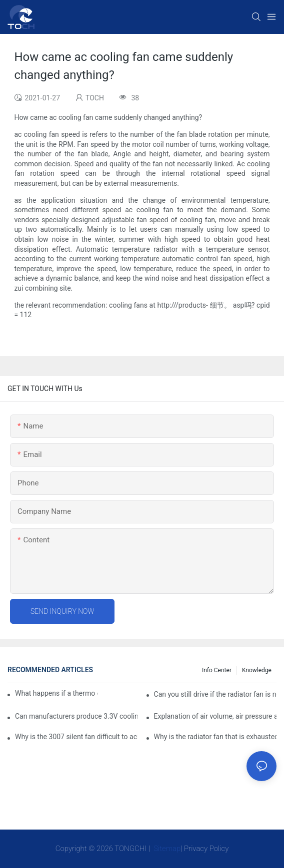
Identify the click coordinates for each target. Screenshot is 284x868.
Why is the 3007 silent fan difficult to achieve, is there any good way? (76, 737)
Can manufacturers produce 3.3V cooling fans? (76, 716)
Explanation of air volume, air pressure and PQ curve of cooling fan (215, 716)
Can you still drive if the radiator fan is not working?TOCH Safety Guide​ (215, 694)
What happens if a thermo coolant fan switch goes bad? (56, 693)
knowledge (257, 670)
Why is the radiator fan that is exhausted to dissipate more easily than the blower (215, 737)
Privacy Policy (206, 849)
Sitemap (166, 849)
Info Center (217, 670)
